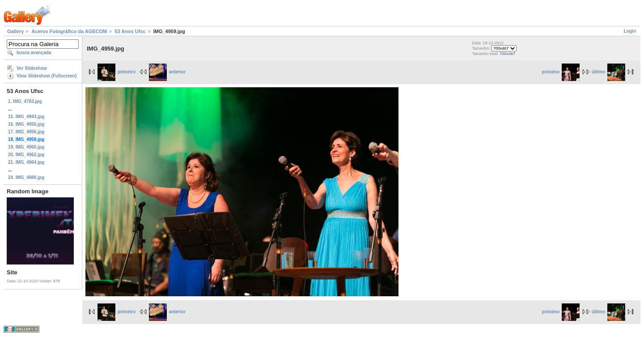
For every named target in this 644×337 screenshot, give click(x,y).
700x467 (507, 54)
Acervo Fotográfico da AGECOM (69, 31)
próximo (561, 72)
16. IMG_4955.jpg (26, 124)
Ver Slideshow (32, 68)
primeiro (117, 72)
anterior (167, 72)
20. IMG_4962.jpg (26, 155)
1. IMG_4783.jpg (25, 101)
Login (630, 31)
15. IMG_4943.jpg (26, 117)
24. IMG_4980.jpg (26, 177)
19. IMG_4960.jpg (26, 147)
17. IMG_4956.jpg (26, 132)
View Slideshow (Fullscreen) (47, 76)
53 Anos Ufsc (130, 31)
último (608, 72)
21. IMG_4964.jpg (26, 162)
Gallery (15, 31)
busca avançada (34, 53)
